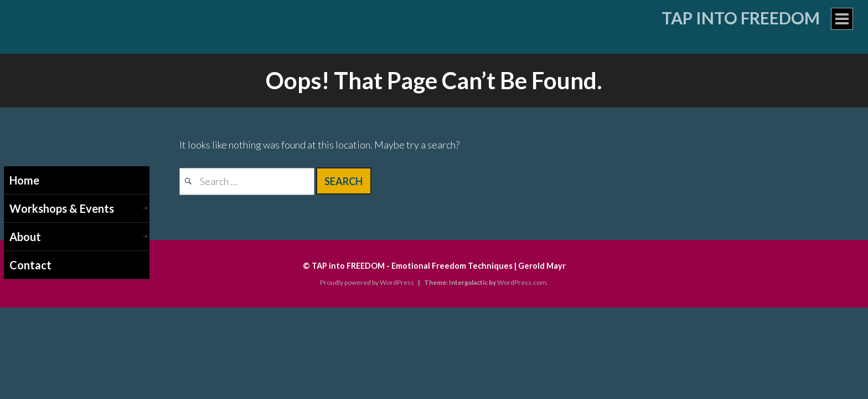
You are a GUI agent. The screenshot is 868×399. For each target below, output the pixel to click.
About (25, 237)
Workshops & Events (62, 208)
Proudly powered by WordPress (367, 282)
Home (24, 180)
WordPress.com (522, 282)
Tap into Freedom (741, 18)
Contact (30, 265)
